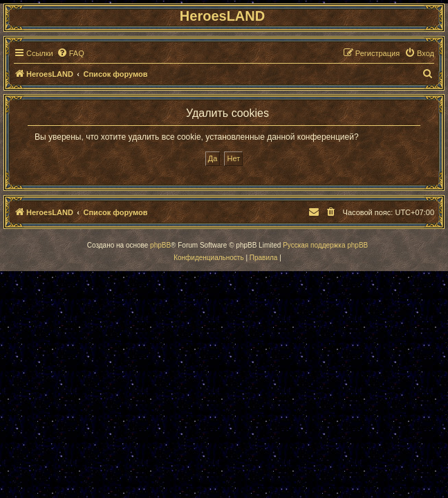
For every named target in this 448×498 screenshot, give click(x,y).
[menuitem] (71, 53)
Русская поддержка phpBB (325, 245)
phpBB (160, 245)
